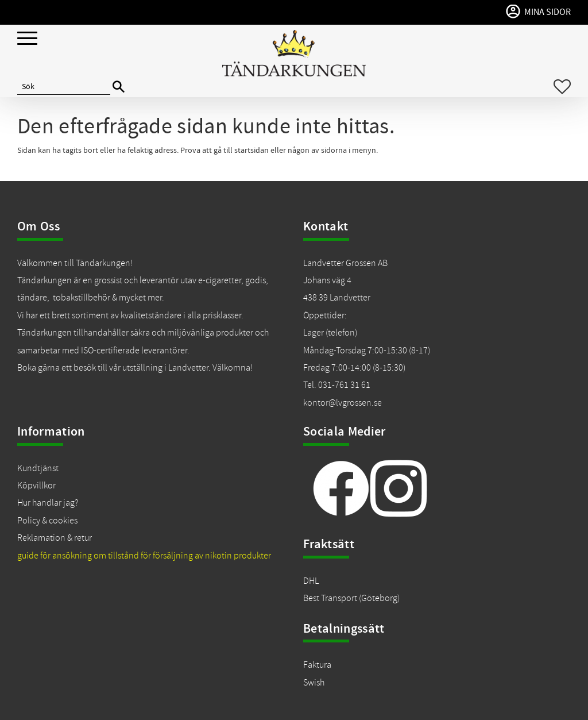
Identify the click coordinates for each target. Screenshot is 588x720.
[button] (27, 39)
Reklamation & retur (55, 538)
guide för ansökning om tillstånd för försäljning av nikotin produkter (144, 556)
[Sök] (119, 87)
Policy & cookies (47, 521)
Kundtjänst (38, 468)
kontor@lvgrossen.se (343, 403)
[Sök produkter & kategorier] (64, 87)
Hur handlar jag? (48, 503)
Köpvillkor (36, 486)
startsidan (252, 151)
